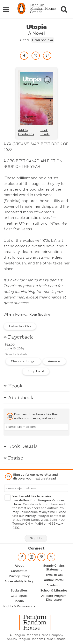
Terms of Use (54, 575)
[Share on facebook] (24, 56)
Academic (54, 585)
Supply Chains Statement (54, 568)
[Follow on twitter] (51, 558)
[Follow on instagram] (32, 558)
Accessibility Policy (19, 581)
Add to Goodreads (26, 132)
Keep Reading (40, 315)
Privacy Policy (35, 516)
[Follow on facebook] (22, 558)
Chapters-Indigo (23, 361)
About (19, 566)
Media (19, 601)
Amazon (54, 361)
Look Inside (45, 132)
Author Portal (54, 580)
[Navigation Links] (6, 9)
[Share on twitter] (36, 56)
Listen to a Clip (20, 326)
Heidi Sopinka (42, 40)
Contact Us (19, 571)
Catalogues (19, 596)
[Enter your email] (36, 427)
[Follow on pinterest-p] (41, 558)
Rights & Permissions (19, 606)
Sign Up (36, 538)
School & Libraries (54, 591)
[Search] (64, 9)
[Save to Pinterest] (47, 56)
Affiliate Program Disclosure (54, 598)
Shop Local (36, 371)
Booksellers (19, 591)
